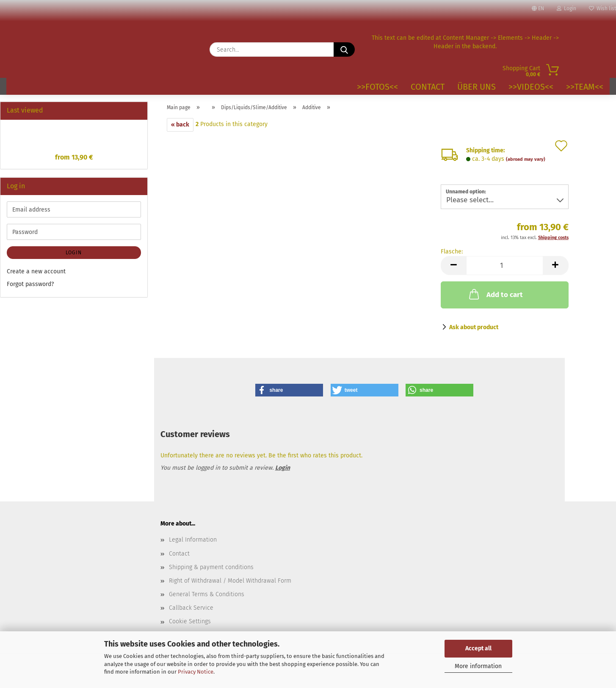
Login (566, 8)
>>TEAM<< (585, 87)
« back (180, 125)
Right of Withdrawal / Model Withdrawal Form (230, 581)
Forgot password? (30, 284)
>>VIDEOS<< (531, 87)
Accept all (478, 648)
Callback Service (191, 608)
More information (478, 666)
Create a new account (36, 271)
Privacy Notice (196, 672)
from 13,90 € (74, 157)
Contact (428, 87)
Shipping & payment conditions (211, 567)
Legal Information (193, 540)
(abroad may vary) (526, 159)
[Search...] (344, 50)
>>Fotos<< (377, 87)
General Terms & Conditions (207, 594)
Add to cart (495, 294)
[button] (453, 266)
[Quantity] (504, 266)
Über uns (477, 87)
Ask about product (474, 327)
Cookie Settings (190, 621)
